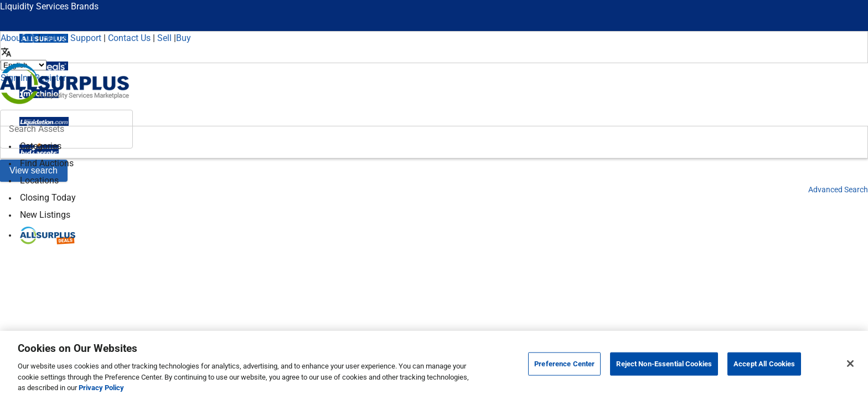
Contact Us (129, 38)
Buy (184, 38)
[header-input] (66, 129)
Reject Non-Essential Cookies (664, 364)
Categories (41, 146)
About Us (18, 38)
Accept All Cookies (764, 364)
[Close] (850, 364)
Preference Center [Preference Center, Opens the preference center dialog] (564, 364)
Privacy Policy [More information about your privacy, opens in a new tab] (101, 388)
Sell (164, 38)
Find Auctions (47, 163)
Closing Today (48, 198)
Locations (39, 180)
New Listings (45, 215)
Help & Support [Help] (72, 38)
